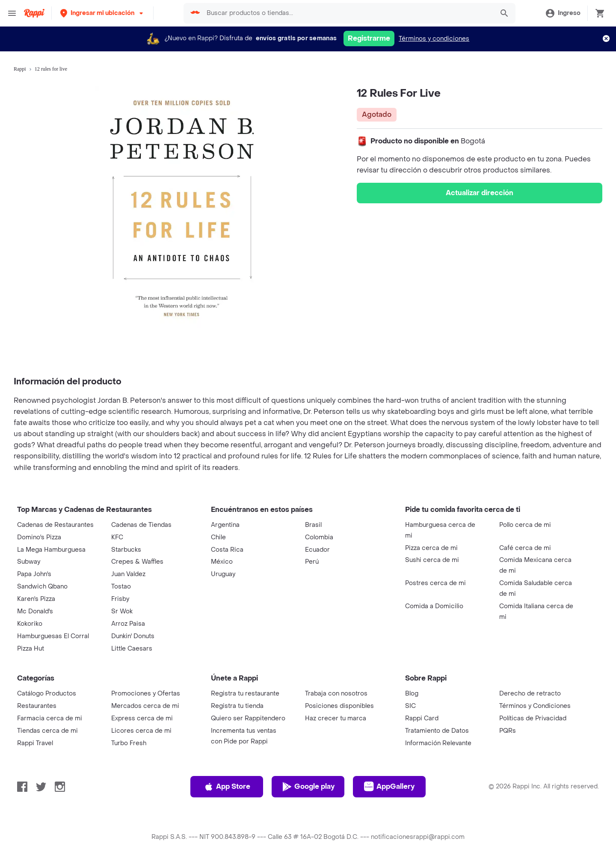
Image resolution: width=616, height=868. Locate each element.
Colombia (319, 537)
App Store (227, 787)
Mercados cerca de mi (145, 706)
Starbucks (126, 550)
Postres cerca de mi (435, 583)
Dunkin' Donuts (133, 636)
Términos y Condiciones (535, 706)
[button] (102, 13)
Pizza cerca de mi (431, 548)
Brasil (313, 525)
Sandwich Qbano (42, 587)
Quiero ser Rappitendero (248, 718)
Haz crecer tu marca (336, 718)
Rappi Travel (35, 743)
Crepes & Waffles (137, 562)
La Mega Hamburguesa (51, 550)
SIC (410, 706)
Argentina (225, 525)
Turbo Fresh (129, 743)
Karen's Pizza (36, 599)
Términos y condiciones (434, 39)
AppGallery (389, 787)
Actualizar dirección (480, 193)
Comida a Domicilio (434, 606)
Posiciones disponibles (339, 706)
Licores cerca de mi (141, 731)
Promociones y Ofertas (146, 694)
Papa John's (34, 574)
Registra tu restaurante (245, 694)
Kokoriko (30, 624)
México (222, 562)
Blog (412, 694)
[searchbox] (347, 13)
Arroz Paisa (128, 624)
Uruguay (223, 574)
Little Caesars (132, 649)
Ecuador (317, 550)
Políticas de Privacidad (533, 718)
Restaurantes (37, 706)
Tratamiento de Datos (437, 731)
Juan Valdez (128, 574)
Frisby (120, 599)
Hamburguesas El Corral (53, 636)
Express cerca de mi (142, 718)
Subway (29, 562)
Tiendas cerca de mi (47, 731)
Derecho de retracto (530, 694)
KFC (117, 537)
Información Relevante (438, 743)
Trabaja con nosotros (336, 694)
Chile (218, 537)
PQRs (508, 731)
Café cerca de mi (525, 548)
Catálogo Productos (47, 694)
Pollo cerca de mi (525, 525)
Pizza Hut (31, 649)
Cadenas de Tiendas (141, 525)
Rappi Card (422, 718)
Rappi (20, 69)
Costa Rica (227, 550)
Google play (308, 787)
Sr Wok (122, 611)
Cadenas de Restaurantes (55, 525)
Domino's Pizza (39, 537)
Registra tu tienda (237, 706)
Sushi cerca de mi (432, 560)
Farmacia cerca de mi (50, 718)
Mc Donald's (35, 611)
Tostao (121, 587)
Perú (312, 562)
